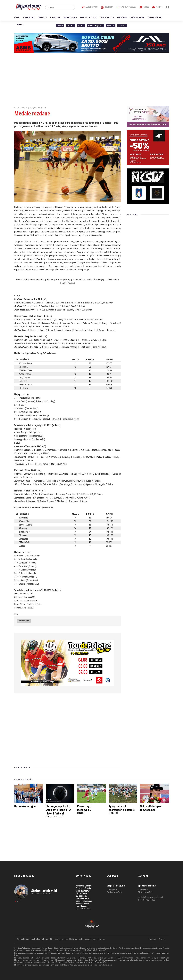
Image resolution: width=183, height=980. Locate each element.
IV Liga (71, 26)
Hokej (17, 18)
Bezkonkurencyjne (25, 806)
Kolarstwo (55, 18)
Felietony (107, 7)
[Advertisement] (92, 79)
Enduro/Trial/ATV (88, 18)
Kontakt (152, 939)
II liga (60, 26)
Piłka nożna (29, 18)
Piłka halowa (24, 621)
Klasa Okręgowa (95, 26)
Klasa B (122, 26)
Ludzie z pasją (90, 7)
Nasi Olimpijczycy (126, 7)
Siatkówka (122, 18)
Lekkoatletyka (107, 18)
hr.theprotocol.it (77, 939)
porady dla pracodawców (95, 939)
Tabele (144, 7)
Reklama (162, 939)
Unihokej (42, 18)
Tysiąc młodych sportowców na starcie (123, 809)
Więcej (20, 25)
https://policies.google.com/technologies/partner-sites (75, 948)
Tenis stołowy (137, 18)
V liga (81, 26)
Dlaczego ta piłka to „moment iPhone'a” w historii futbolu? (60, 811)
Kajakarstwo (70, 18)
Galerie (157, 7)
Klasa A (111, 26)
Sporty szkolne (155, 18)
